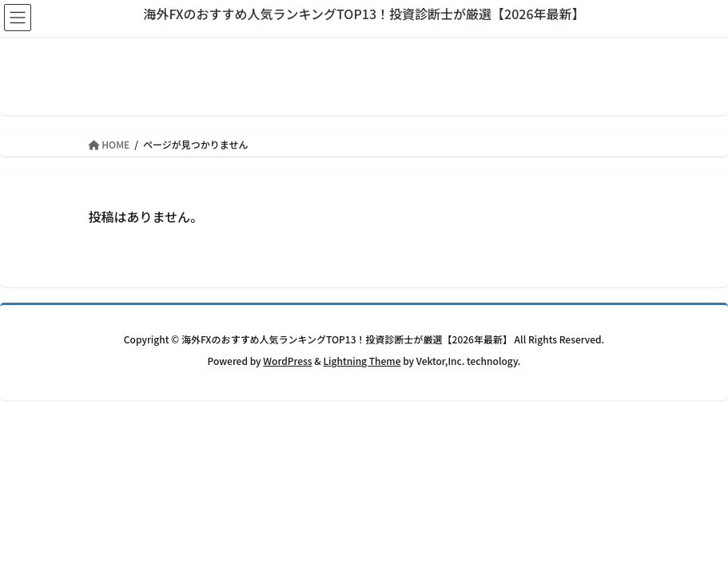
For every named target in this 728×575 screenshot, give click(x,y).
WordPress (287, 361)
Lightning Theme (362, 361)
